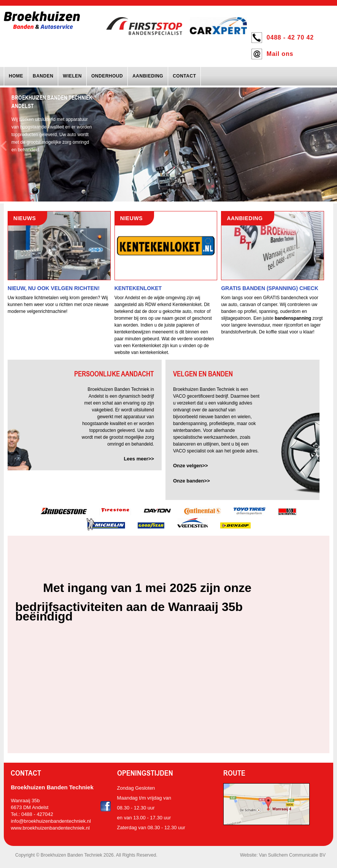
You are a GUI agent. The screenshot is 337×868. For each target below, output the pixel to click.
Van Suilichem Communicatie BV (292, 855)
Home (16, 76)
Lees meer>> (139, 459)
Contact (184, 76)
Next (334, 146)
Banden (43, 76)
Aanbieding (148, 76)
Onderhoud (107, 76)
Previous (3, 146)
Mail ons (280, 54)
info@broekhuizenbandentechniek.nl (51, 821)
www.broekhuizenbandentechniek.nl (50, 828)
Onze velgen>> (191, 466)
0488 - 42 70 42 (290, 37)
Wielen (72, 76)
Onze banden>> (192, 481)
